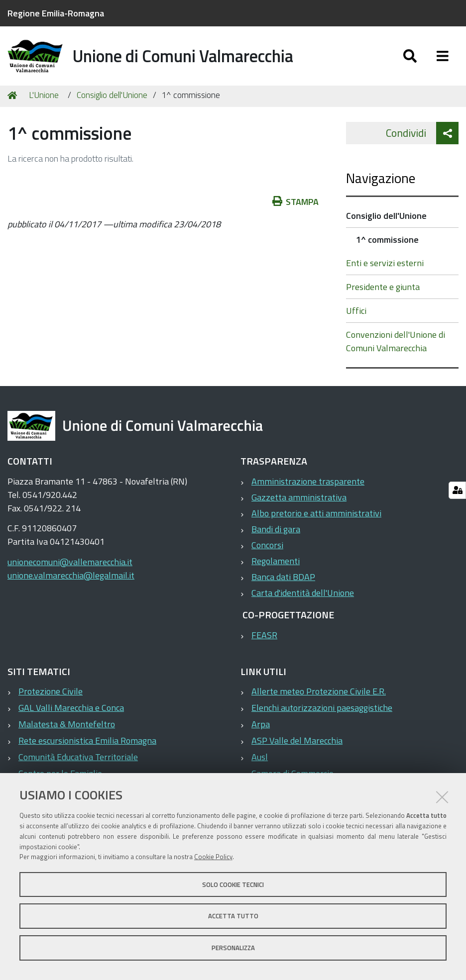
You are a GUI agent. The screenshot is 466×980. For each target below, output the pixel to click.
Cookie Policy (213, 857)
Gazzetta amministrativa (299, 503)
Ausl (260, 762)
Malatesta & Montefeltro (67, 730)
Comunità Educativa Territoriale (78, 762)
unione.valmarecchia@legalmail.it (71, 581)
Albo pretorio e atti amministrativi (316, 519)
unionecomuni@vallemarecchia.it (70, 567)
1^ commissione (387, 245)
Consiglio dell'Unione (112, 100)
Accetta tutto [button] (233, 916)
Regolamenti (276, 566)
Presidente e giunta (383, 292)
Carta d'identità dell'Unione (303, 598)
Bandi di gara (276, 535)
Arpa (261, 730)
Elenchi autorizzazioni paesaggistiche (322, 713)
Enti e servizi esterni (385, 268)
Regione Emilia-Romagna (56, 13)
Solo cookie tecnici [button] (233, 884)
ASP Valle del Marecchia (297, 746)
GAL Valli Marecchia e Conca (71, 713)
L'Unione (44, 100)
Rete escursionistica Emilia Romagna (87, 746)
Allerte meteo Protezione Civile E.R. (319, 697)
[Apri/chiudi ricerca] (410, 58)
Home (14, 101)
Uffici (356, 316)
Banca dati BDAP (283, 582)
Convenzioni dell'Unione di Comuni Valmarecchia (396, 347)
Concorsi (267, 550)
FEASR (264, 640)
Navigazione (381, 183)
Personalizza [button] (233, 948)
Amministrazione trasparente (308, 487)
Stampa (296, 207)
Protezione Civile (51, 697)
